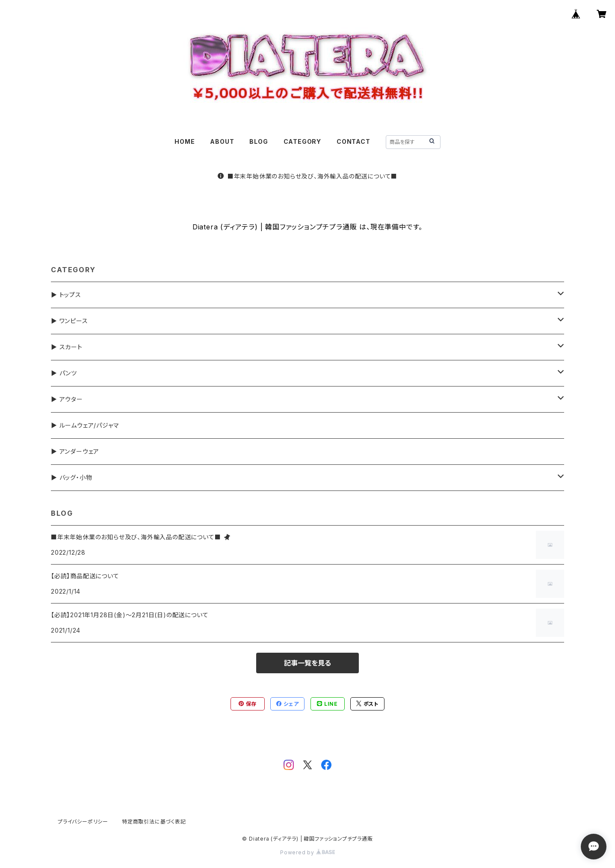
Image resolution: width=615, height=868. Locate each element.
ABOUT (222, 141)
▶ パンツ (64, 373)
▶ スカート (67, 347)
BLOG (259, 141)
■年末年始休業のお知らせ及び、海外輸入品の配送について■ (307, 176)
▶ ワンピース (69, 321)
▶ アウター (67, 399)
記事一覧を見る (307, 663)
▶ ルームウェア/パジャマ (85, 425)
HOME (185, 141)
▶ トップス (66, 295)
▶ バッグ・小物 (71, 477)
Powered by (307, 852)
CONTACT (353, 141)
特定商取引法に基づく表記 (154, 822)
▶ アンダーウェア (75, 451)
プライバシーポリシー (83, 822)
